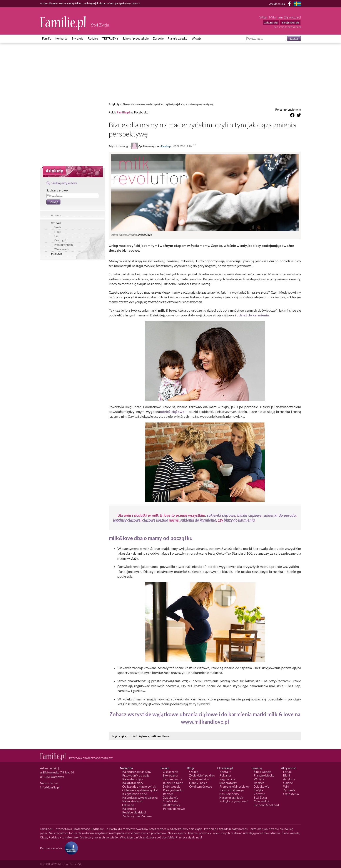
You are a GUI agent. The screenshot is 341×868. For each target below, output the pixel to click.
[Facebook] (290, 4)
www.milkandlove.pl (205, 722)
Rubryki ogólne (173, 783)
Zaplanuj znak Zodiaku (137, 816)
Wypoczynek (62, 249)
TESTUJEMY (110, 38)
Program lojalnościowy (234, 786)
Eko (56, 236)
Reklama (225, 775)
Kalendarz (129, 809)
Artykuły (56, 215)
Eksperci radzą (173, 779)
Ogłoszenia (171, 772)
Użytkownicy (172, 805)
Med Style (57, 254)
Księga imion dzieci (135, 794)
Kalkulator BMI (132, 801)
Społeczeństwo (200, 779)
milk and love (160, 736)
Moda (58, 232)
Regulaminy (227, 779)
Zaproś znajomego (232, 790)
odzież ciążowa (172, 412)
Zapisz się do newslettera (287, 27)
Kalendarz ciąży (133, 779)
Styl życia (78, 38)
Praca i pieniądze (64, 245)
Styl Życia (260, 797)
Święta (258, 790)
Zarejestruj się (290, 22)
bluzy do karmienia (239, 520)
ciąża (123, 736)
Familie (47, 38)
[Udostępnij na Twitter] (299, 116)
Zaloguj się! (271, 22)
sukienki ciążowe (221, 515)
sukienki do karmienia (198, 520)
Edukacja (128, 805)
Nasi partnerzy (229, 794)
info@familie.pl (50, 787)
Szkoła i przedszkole (136, 38)
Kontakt (225, 772)
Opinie (194, 772)
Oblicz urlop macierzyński (139, 786)
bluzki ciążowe (249, 515)
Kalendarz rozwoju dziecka (140, 797)
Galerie (288, 783)
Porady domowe (174, 809)
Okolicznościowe (201, 786)
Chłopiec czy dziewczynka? (140, 790)
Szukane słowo (57, 190)
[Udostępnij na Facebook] (292, 116)
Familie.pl (123, 112)
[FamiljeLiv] (297, 4)
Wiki (286, 786)
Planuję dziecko (178, 38)
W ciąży (197, 38)
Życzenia (289, 790)
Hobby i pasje (198, 783)
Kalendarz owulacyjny (137, 772)
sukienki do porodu (280, 515)
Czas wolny (261, 801)
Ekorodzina (170, 775)
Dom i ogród (61, 240)
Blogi (287, 775)
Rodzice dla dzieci (134, 812)
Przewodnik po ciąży (136, 775)
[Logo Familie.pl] (63, 23)
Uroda (58, 227)
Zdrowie (158, 38)
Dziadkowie (171, 797)
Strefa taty (170, 801)
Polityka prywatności (233, 801)
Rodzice (93, 38)
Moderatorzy (228, 783)
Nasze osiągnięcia (231, 797)
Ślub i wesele (172, 786)
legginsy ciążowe (127, 520)
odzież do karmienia (253, 315)
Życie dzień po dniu (202, 775)
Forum (287, 772)
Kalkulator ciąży (133, 783)
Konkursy (61, 38)
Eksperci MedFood (266, 805)
